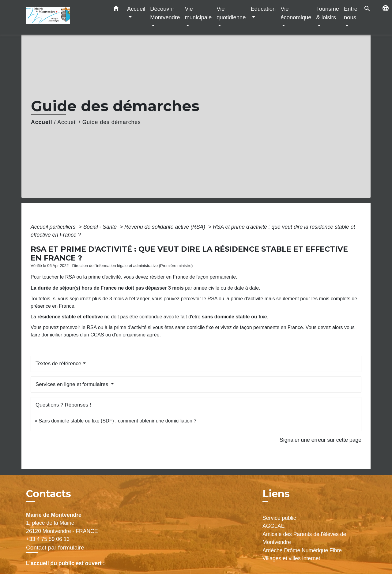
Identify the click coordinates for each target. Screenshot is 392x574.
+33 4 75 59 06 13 (48, 539)
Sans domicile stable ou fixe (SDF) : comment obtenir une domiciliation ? (117, 421)
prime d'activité (105, 277)
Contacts (49, 494)
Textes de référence (58, 364)
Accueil (42, 122)
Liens (276, 494)
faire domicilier (46, 335)
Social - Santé (101, 227)
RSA (70, 277)
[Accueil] (64, 17)
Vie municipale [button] (198, 13)
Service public (279, 518)
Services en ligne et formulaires (73, 384)
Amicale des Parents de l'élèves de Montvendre (304, 538)
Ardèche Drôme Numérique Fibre (302, 550)
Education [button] (263, 9)
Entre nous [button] (351, 13)
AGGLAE (273, 526)
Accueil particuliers (54, 227)
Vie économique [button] (296, 13)
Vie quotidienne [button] (231, 13)
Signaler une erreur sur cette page (320, 440)
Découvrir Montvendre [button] (165, 13)
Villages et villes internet (291, 558)
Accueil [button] (136, 9)
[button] (116, 9)
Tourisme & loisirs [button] (328, 13)
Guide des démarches (112, 122)
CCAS (97, 335)
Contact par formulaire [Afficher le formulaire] (55, 548)
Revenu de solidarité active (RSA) (166, 227)
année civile (207, 288)
